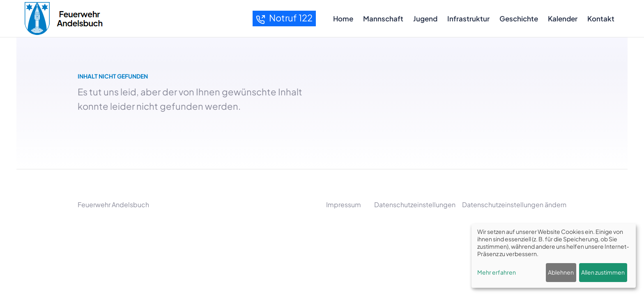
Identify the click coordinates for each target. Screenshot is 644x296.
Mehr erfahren (497, 272)
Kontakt (601, 18)
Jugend (425, 18)
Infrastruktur (468, 18)
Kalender (563, 18)
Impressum (344, 205)
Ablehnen (561, 272)
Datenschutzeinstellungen (415, 205)
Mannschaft (383, 18)
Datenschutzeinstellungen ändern (514, 205)
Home (343, 18)
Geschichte (519, 18)
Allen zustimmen (603, 272)
